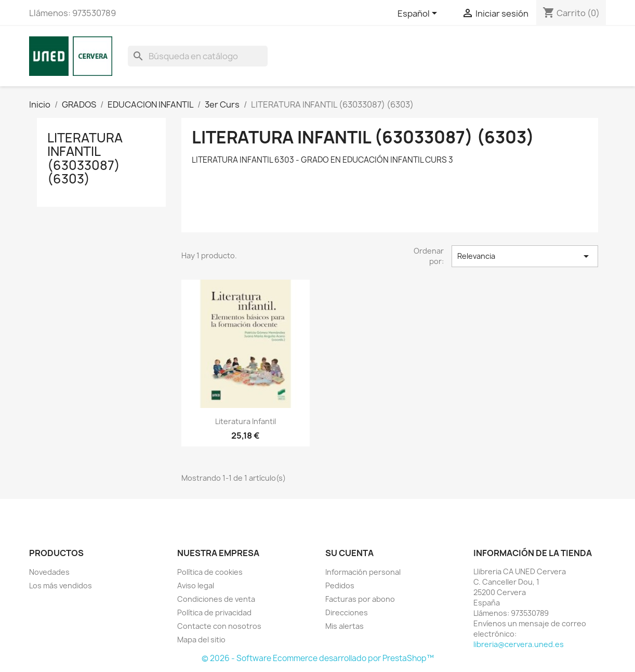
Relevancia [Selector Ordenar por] (525, 256)
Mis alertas (345, 626)
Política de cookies (210, 572)
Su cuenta (349, 553)
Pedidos (340, 585)
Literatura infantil (246, 421)
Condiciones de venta (216, 599)
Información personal (363, 572)
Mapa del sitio (201, 640)
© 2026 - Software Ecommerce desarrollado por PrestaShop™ (318, 658)
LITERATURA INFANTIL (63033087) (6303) (85, 158)
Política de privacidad (214, 612)
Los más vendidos (61, 585)
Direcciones (347, 612)
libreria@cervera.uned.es (519, 644)
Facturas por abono (360, 599)
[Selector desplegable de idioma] (419, 14)
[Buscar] (198, 56)
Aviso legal (196, 585)
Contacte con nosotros (219, 626)
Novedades (49, 572)
